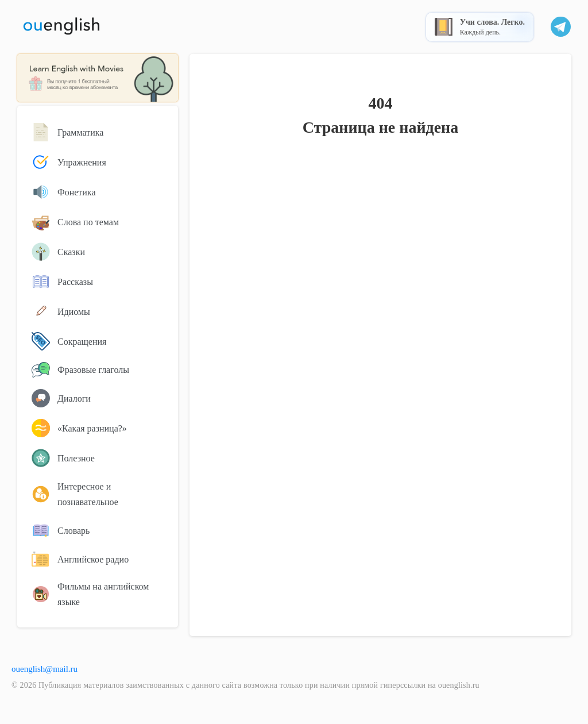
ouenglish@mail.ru (45, 669)
